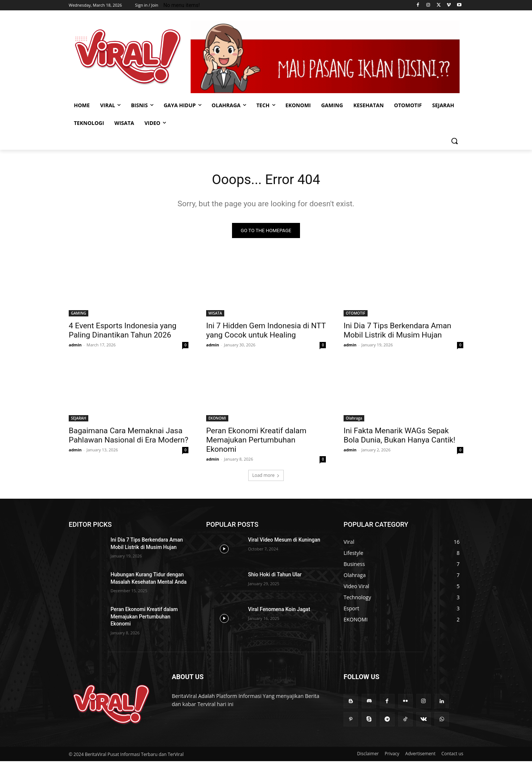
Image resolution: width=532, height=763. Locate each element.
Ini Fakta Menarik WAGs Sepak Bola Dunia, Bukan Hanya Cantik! (399, 437)
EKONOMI (217, 420)
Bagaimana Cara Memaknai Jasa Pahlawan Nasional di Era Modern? (129, 437)
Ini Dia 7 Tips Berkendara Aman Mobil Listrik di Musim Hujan (397, 332)
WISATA (215, 315)
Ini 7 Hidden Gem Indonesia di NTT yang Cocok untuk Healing (266, 332)
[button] (454, 141)
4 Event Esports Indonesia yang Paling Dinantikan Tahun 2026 (123, 332)
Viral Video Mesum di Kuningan (284, 542)
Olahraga (354, 420)
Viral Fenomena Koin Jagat (279, 611)
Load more (266, 477)
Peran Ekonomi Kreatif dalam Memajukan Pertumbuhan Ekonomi (256, 442)
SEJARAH (79, 420)
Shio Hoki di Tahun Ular (275, 576)
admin (75, 347)
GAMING (79, 315)
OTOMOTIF (356, 315)
